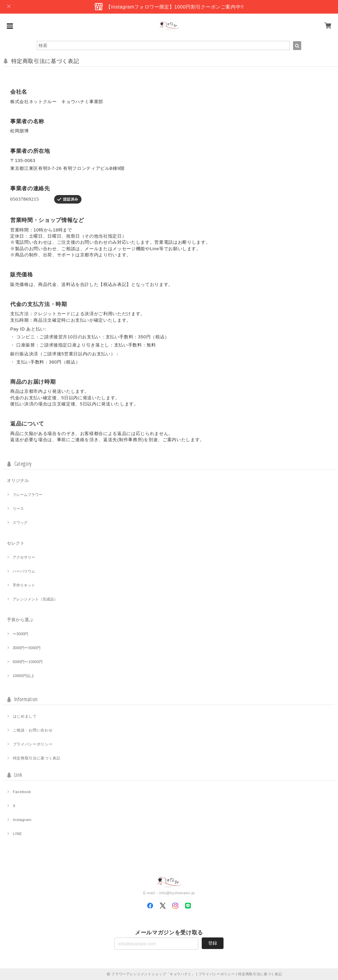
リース (18, 509)
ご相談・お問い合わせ (33, 730)
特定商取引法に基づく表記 (37, 758)
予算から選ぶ (20, 620)
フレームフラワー (28, 495)
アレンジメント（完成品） (35, 599)
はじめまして (25, 716)
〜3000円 (20, 634)
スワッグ (20, 523)
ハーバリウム (24, 571)
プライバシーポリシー (33, 744)
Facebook (22, 792)
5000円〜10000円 (28, 662)
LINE (18, 834)
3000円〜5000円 (27, 648)
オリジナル (18, 480)
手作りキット (24, 585)
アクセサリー (24, 557)
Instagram (22, 820)
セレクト (16, 543)
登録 (213, 943)
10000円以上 (24, 676)
